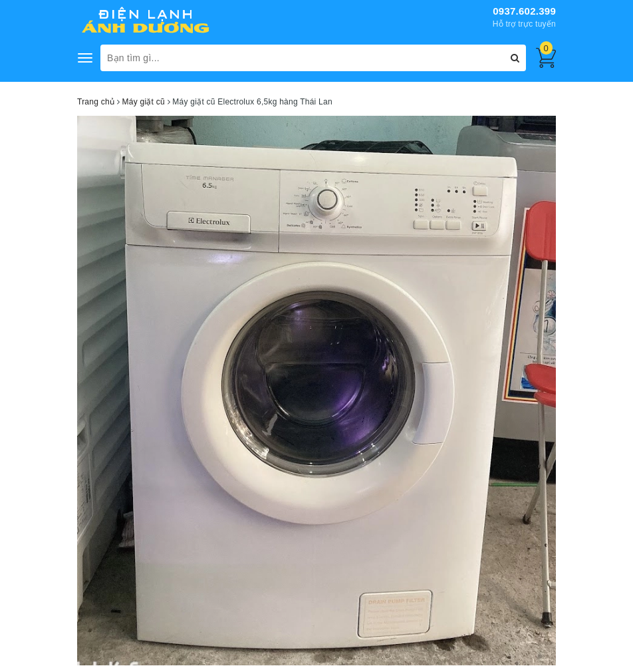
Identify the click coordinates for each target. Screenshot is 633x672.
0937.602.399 (524, 11)
